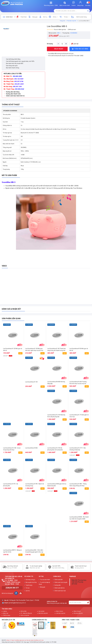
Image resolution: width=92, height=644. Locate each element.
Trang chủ (62, 21)
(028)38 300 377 (12, 588)
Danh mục (9, 17)
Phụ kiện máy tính (72, 21)
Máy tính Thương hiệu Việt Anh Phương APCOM (79, 582)
